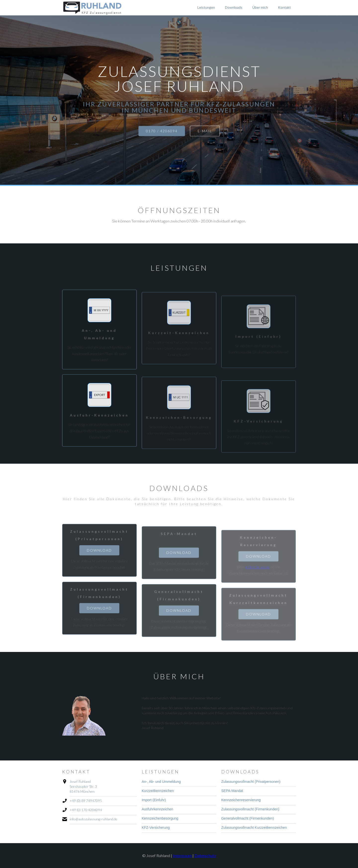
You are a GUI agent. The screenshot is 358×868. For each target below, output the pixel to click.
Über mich (260, 7)
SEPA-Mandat (232, 791)
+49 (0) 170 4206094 (86, 810)
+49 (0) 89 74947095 (86, 801)
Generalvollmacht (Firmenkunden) (248, 818)
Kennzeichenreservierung (241, 800)
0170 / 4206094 (162, 131)
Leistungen (206, 7)
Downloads (234, 7)
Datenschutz (205, 855)
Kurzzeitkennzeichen (158, 791)
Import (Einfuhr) (154, 800)
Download (99, 553)
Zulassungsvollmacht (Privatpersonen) (251, 782)
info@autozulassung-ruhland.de (93, 819)
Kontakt (284, 7)
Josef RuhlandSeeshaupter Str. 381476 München (83, 786)
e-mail (205, 131)
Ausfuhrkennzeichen (157, 809)
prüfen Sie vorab (257, 573)
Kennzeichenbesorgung (160, 818)
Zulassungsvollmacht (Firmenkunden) (250, 809)
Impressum (182, 855)
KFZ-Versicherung (156, 828)
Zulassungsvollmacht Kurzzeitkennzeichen (254, 828)
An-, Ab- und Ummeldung (161, 782)
